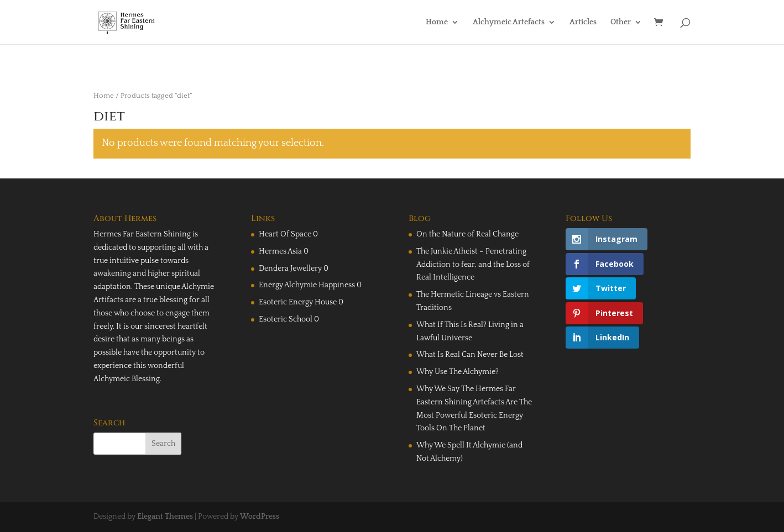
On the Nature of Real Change (467, 234)
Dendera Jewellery (290, 268)
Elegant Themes (165, 517)
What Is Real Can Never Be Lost (470, 355)
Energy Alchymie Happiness (307, 285)
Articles (583, 22)
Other (621, 22)
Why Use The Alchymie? (458, 372)
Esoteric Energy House (298, 302)
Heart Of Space (285, 234)
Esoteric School (286, 319)
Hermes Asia (280, 251)
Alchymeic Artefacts (509, 22)
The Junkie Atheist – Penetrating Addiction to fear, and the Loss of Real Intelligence (473, 265)
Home (437, 22)
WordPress (260, 517)
